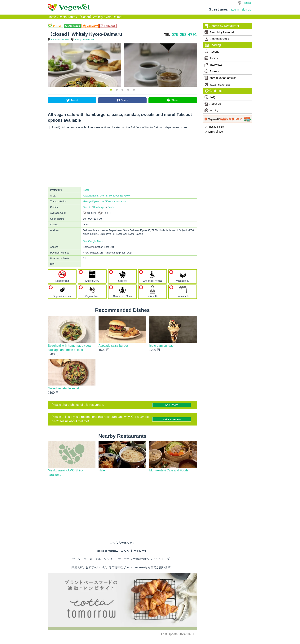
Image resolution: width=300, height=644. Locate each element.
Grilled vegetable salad (63, 388)
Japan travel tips (217, 84)
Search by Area (217, 39)
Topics (211, 58)
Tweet (74, 100)
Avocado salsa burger (113, 346)
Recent (212, 51)
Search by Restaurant (222, 26)
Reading (213, 45)
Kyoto (86, 190)
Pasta (111, 207)
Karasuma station (60, 40)
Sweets (87, 207)
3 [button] (122, 90)
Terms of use (214, 132)
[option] (84, 65)
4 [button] (128, 90)
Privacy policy (214, 127)
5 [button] (134, 90)
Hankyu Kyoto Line (84, 40)
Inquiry (211, 110)
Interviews (214, 65)
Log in (235, 9)
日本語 (247, 3)
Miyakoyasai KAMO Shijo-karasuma (66, 473)
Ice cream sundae (161, 346)
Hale (102, 470)
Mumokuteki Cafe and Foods (169, 470)
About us (213, 104)
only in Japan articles (220, 78)
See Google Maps (93, 241)
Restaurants (67, 17)
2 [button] (117, 90)
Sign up (246, 9)
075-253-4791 (184, 35)
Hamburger (99, 207)
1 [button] (111, 90)
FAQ (210, 97)
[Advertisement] (122, 158)
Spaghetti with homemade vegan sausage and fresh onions (70, 348)
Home (52, 17)
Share (124, 100)
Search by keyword (219, 32)
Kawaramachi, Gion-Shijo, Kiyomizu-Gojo (106, 196)
